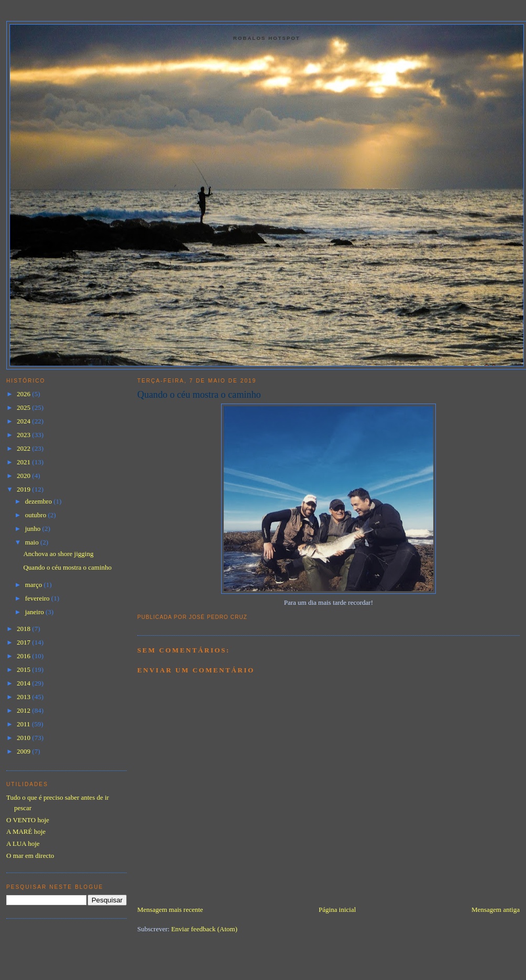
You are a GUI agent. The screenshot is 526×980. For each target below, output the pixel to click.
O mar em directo (30, 856)
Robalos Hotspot (267, 38)
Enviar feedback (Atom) (204, 929)
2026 (24, 394)
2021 (24, 462)
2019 (24, 489)
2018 (24, 629)
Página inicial (337, 910)
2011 (24, 724)
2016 (24, 656)
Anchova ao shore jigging (58, 554)
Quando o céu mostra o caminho (199, 395)
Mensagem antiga (496, 910)
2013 (24, 697)
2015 (24, 669)
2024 (24, 421)
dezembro (40, 501)
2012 (24, 710)
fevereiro (38, 598)
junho (34, 529)
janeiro (35, 612)
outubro (37, 515)
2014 (24, 683)
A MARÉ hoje (26, 831)
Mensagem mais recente (170, 910)
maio (33, 542)
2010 (24, 738)
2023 (24, 435)
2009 (24, 751)
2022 (24, 448)
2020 (24, 476)
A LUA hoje (23, 843)
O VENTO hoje (28, 820)
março (35, 585)
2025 (24, 407)
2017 (24, 642)
